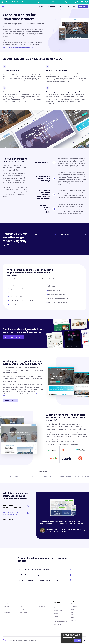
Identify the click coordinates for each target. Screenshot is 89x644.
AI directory (57, 619)
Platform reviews (58, 605)
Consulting (23, 609)
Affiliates (73, 615)
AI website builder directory (60, 622)
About (72, 604)
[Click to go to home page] (7, 7)
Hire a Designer (58, 624)
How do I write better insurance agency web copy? (44, 575)
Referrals (73, 618)
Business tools (57, 616)
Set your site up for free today (13, 337)
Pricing (68, 7)
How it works (7, 607)
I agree (78, 641)
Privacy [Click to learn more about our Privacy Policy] (26, 640)
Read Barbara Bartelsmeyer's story (73, 531)
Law (21, 604)
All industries (24, 612)
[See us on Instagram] (85, 640)
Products (41, 7)
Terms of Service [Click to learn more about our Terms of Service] (33, 640)
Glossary (56, 613)
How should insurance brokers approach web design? (44, 569)
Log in (73, 7)
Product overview (8, 604)
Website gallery (41, 607)
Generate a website (11, 401)
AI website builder (8, 612)
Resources (61, 7)
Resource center (58, 611)
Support (56, 608)
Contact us (73, 620)
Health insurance (73, 234)
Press (72, 612)
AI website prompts (51, 7)
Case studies (40, 604)
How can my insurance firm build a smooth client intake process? (44, 580)
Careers (72, 609)
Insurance (23, 607)
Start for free (83, 7)
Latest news (74, 607)
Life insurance (43, 234)
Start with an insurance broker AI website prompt (18, 48)
